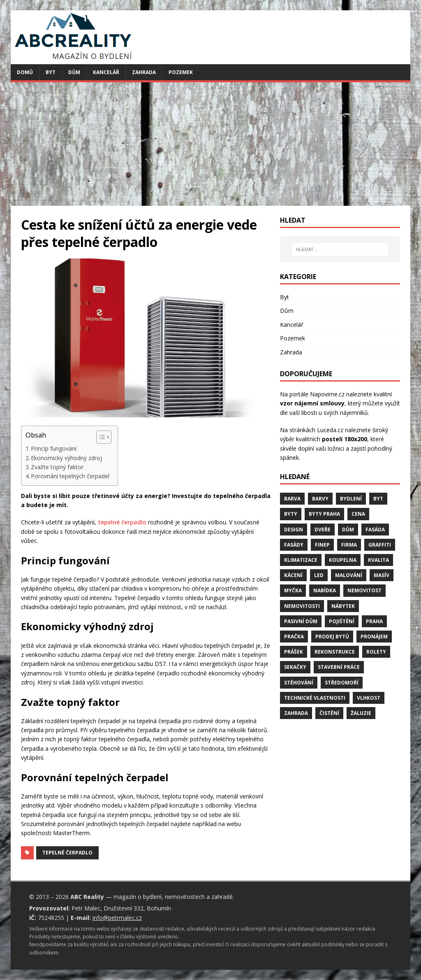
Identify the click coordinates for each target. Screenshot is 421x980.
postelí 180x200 (345, 439)
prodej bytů (332, 637)
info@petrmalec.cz (117, 918)
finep (322, 545)
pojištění (342, 621)
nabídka (325, 590)
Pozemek (181, 72)
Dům (74, 72)
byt (378, 499)
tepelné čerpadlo (122, 522)
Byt (51, 72)
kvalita (378, 560)
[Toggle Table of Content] (100, 437)
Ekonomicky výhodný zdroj (66, 458)
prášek (294, 652)
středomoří (342, 683)
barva (292, 499)
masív (382, 575)
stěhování (299, 683)
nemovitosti (302, 606)
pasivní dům (301, 621)
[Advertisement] (211, 144)
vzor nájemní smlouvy (312, 403)
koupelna (343, 560)
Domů (25, 72)
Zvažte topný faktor (57, 467)
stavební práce (339, 667)
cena (358, 514)
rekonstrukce (335, 652)
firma (349, 545)
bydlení (351, 499)
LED (319, 575)
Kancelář (106, 72)
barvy (320, 499)
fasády (294, 545)
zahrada (296, 713)
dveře (323, 530)
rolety (376, 652)
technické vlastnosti (315, 698)
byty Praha (324, 514)
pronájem (374, 637)
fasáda (375, 530)
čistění (329, 713)
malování (349, 575)
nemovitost (364, 590)
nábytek (343, 606)
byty (291, 514)
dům (348, 530)
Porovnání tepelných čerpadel (70, 476)
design (294, 530)
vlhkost (369, 698)
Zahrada (144, 72)
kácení (293, 575)
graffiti (380, 545)
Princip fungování (54, 448)
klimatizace (301, 560)
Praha (374, 621)
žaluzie (361, 713)
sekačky (295, 667)
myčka (293, 590)
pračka (294, 637)
